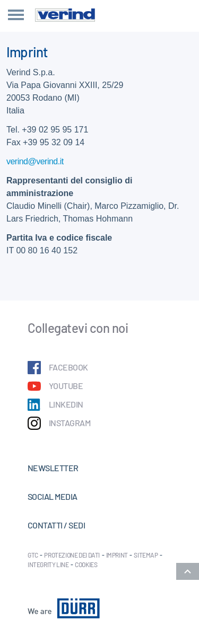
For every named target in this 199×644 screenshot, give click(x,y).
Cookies (86, 564)
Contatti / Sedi (56, 525)
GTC (33, 555)
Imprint (117, 555)
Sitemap (146, 555)
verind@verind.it (35, 161)
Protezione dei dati (72, 555)
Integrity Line (48, 564)
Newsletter (53, 468)
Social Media (53, 496)
